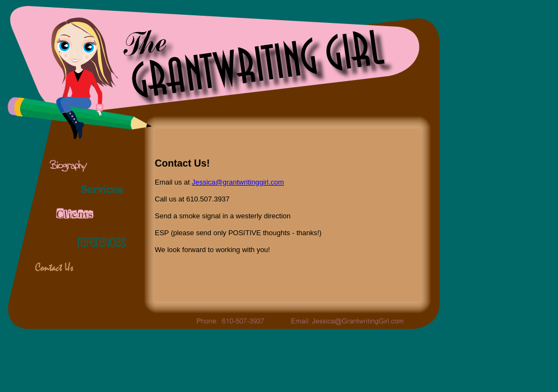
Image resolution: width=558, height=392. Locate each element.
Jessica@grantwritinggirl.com (238, 182)
